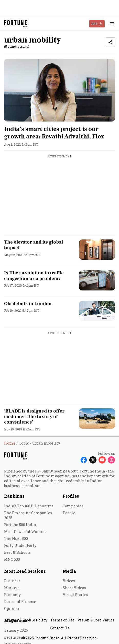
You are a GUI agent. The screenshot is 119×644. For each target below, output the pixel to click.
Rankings (14, 496)
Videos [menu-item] (69, 581)
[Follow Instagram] (111, 460)
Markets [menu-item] (12, 588)
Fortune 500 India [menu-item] (20, 525)
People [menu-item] (69, 513)
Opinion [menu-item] (12, 608)
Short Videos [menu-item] (74, 588)
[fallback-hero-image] (59, 90)
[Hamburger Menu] (112, 24)
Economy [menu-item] (12, 595)
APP (94, 23)
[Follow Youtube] (102, 460)
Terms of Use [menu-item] (62, 620)
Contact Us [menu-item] (60, 628)
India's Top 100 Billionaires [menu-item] (29, 506)
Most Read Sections (25, 571)
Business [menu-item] (12, 581)
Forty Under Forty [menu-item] (20, 545)
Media (69, 571)
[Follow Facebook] (84, 460)
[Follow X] (93, 460)
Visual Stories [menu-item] (75, 595)
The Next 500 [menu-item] (16, 539)
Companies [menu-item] (73, 506)
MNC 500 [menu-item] (12, 559)
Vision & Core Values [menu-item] (96, 620)
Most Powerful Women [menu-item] (25, 532)
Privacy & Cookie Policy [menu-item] (26, 620)
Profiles (71, 496)
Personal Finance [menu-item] (20, 602)
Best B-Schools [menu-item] (17, 552)
